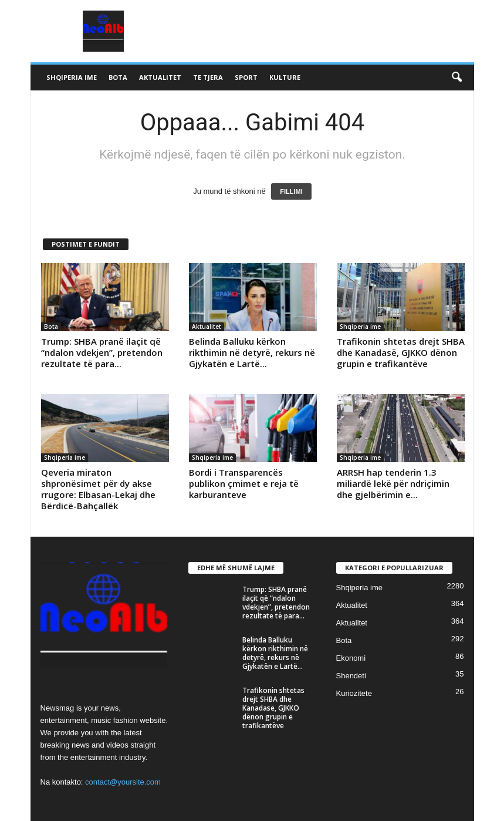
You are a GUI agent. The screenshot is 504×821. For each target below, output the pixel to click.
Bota (118, 77)
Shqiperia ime (72, 77)
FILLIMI (291, 191)
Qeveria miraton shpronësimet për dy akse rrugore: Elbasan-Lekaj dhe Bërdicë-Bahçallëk (98, 489)
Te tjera (208, 77)
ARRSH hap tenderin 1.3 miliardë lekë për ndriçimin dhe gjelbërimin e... (393, 483)
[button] (456, 78)
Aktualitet (160, 77)
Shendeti (351, 676)
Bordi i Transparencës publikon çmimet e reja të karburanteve (244, 483)
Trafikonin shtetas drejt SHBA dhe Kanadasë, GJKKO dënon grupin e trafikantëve (401, 352)
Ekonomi (351, 658)
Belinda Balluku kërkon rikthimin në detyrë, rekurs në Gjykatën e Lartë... (252, 352)
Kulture (285, 77)
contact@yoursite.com (123, 782)
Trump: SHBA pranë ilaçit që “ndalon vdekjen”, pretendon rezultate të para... (102, 352)
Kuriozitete (354, 693)
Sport (246, 77)
